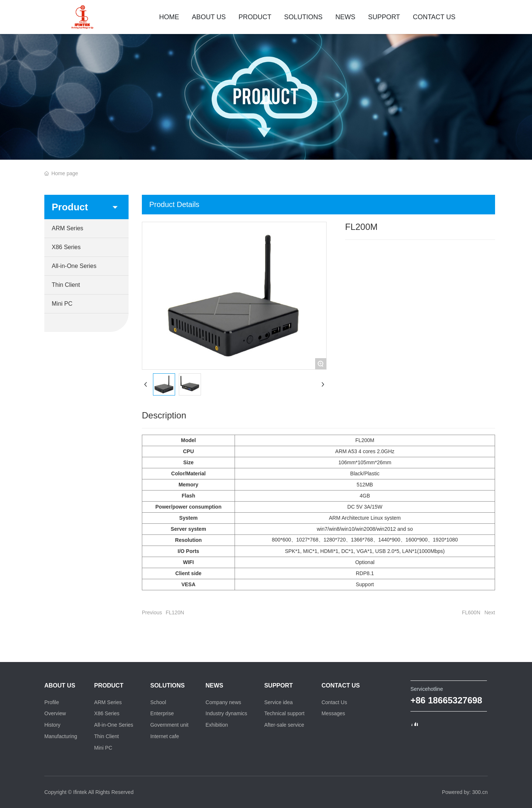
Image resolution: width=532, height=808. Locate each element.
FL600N (471, 612)
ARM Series (67, 228)
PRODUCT (266, 95)
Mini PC (62, 304)
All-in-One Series (74, 266)
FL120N (175, 612)
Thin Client (66, 285)
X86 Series (66, 247)
